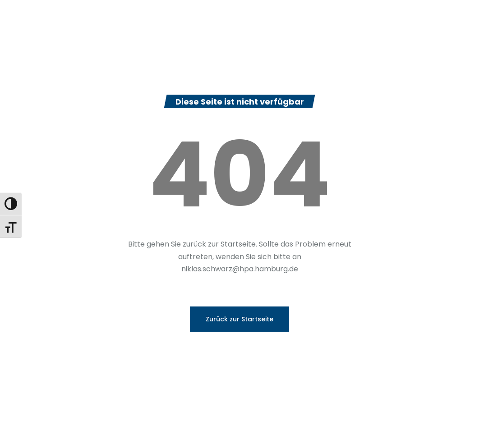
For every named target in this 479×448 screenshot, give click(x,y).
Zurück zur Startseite (239, 319)
